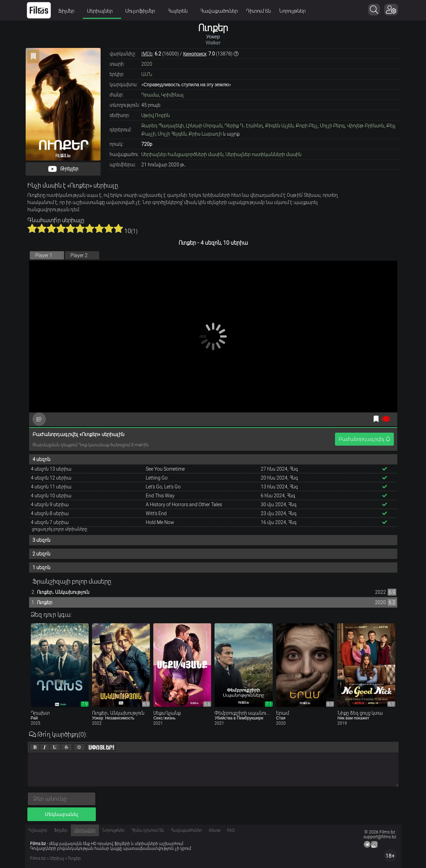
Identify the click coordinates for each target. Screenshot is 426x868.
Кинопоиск (195, 54)
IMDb (147, 54)
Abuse (215, 830)
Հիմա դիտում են (148, 830)
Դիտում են (258, 11)
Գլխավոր (38, 830)
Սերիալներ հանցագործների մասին (182, 154)
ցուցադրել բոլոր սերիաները (60, 529)
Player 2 (79, 255)
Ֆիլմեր (68, 11)
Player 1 (44, 255)
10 (118, 228)
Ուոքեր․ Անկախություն (63, 592)
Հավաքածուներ (219, 11)
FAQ (231, 830)
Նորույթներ (292, 11)
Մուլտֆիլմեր (142, 11)
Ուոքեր (45, 602)
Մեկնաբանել (61, 814)
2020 (147, 64)
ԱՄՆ (147, 74)
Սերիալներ (102, 11)
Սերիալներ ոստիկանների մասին (263, 154)
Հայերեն (180, 11)
